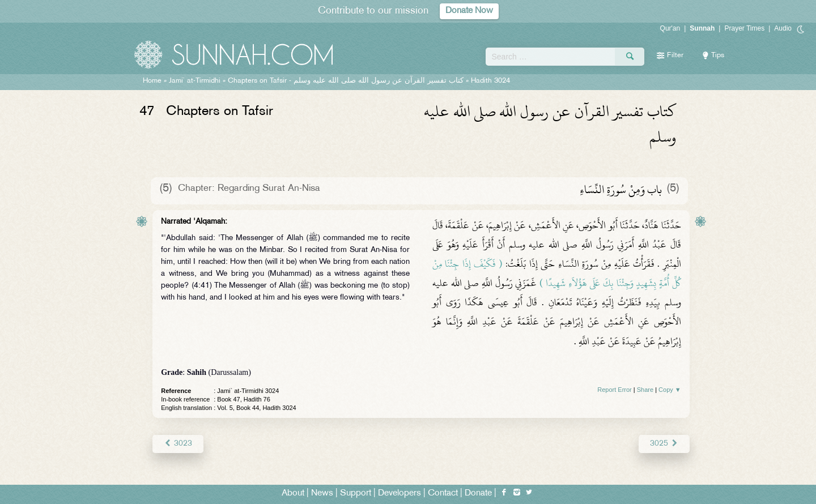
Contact (443, 494)
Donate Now (469, 11)
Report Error (615, 390)
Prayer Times (744, 28)
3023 (178, 444)
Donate (478, 494)
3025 (664, 444)
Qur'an (670, 28)
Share (645, 390)
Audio (783, 28)
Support (356, 494)
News (322, 494)
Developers (399, 494)
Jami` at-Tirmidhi (195, 81)
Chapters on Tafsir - (346, 81)
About (293, 494)
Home (152, 81)
